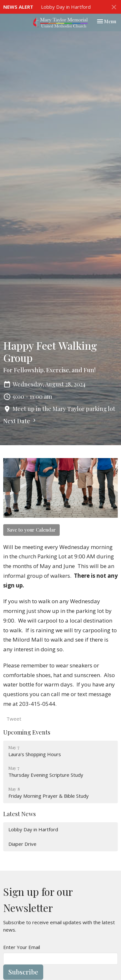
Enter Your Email (22, 947)
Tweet (14, 719)
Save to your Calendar (31, 530)
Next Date (20, 421)
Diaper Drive (22, 844)
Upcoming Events (27, 732)
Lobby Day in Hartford (66, 7)
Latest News (20, 814)
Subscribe (23, 972)
